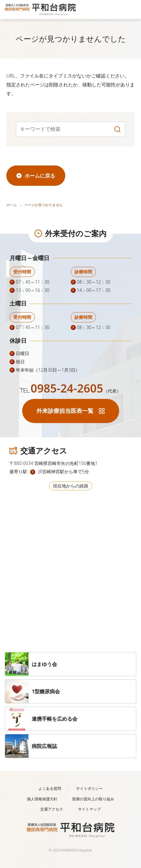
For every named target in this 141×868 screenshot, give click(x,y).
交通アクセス (52, 809)
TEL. (70, 390)
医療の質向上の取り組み (93, 799)
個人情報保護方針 (42, 799)
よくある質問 (50, 788)
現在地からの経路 (71, 486)
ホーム (12, 205)
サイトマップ (89, 809)
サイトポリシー (89, 788)
